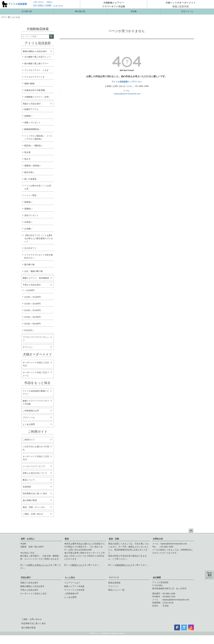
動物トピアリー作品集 (74, 586)
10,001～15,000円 (33, 297)
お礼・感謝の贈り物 (33, 271)
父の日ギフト (30, 248)
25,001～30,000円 (33, 317)
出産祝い (28, 222)
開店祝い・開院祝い (33, 146)
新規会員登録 (114, 583)
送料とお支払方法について (35, 473)
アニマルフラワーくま (34, 77)
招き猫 (27, 152)
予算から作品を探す (32, 285)
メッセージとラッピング (34, 466)
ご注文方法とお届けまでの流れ (36, 448)
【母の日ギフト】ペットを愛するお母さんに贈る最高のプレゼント (38, 238)
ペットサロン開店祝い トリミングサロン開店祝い (38, 137)
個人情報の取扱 (30, 500)
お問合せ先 (158, 539)
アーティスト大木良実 (74, 590)
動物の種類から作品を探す (35, 51)
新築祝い (28, 202)
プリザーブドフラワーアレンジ (36, 339)
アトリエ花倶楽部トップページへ (127, 82)
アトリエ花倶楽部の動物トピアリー (36, 392)
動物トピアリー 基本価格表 (36, 278)
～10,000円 (29, 290)
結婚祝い (28, 116)
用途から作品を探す (32, 104)
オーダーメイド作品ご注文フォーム (36, 374)
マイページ (114, 577)
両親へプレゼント (32, 123)
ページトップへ (191, 531)
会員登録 (27, 487)
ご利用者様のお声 (31, 411)
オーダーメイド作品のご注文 (33, 594)
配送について (29, 480)
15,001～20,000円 (33, 304)
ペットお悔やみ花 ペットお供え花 (38, 187)
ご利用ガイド (29, 440)
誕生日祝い (29, 172)
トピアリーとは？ (72, 583)
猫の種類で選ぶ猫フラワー (36, 64)
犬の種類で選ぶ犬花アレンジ (37, 57)
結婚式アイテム (31, 109)
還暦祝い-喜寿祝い (33, 166)
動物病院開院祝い (32, 129)
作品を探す (26, 577)
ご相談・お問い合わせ (33, 514)
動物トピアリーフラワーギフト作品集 (36, 402)
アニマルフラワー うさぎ (36, 70)
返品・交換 (114, 539)
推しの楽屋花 (30, 179)
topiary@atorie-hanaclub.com (127, 94)
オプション (28, 347)
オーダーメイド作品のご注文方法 (36, 364)
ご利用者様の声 (71, 594)
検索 (51, 37)
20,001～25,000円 (33, 310)
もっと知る (70, 577)
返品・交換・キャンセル (34, 507)
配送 (67, 539)
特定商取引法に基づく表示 (35, 493)
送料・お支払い (28, 539)
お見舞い (28, 229)
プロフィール (29, 417)
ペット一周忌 (30, 195)
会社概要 (157, 577)
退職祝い (28, 209)
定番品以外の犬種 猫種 (35, 90)
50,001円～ (29, 330)
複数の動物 (29, 84)
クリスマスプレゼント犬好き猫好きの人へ (38, 256)
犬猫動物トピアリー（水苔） (37, 97)
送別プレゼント (31, 215)
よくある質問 (29, 424)
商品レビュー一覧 (116, 590)
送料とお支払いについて (40, 565)
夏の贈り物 (29, 265)
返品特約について (124, 565)
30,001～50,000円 (33, 324)
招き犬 (27, 159)
